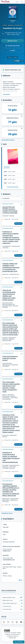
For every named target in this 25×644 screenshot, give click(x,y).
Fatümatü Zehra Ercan (14, 274)
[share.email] (21, 622)
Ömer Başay (15, 306)
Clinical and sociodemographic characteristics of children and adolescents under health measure (9, 295)
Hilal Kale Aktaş (12, 338)
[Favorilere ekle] (21, 204)
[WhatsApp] (8, 622)
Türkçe (18, 2)
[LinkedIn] (17, 622)
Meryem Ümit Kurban (7, 340)
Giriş (22, 2)
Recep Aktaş (5, 338)
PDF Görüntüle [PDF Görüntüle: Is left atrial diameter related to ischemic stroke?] (18, 374)
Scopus (15, 57)
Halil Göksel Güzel (16, 246)
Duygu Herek (12, 468)
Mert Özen (5, 437)
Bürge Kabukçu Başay (7, 306)
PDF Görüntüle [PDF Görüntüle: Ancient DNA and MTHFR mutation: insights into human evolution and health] (18, 223)
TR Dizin (10, 57)
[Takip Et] (17, 61)
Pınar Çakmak (5, 468)
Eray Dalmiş (13, 396)
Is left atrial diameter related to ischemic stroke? (10, 358)
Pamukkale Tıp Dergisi (12, 28)
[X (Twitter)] (13, 622)
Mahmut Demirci (6, 499)
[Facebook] (4, 622)
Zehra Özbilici (5, 366)
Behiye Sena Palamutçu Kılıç (8, 304)
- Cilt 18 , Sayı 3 (10, 183)
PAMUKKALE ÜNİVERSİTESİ (15, 25)
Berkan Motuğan (6, 396)
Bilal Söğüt (12, 216)
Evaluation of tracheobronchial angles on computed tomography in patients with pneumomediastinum (11, 457)
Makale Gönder (12, 41)
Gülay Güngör (13, 467)
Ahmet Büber (5, 307)
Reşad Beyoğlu (13, 435)
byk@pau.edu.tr (7, 551)
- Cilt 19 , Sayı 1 (10, 175)
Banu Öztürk (6, 248)
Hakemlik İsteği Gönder (13, 46)
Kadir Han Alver (6, 500)
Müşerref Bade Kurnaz (14, 465)
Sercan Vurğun (6, 501)
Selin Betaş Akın (15, 365)
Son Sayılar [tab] (7, 167)
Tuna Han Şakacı (14, 398)
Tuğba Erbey (11, 339)
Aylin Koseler (5, 216)
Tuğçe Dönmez (6, 467)
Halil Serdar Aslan (14, 500)
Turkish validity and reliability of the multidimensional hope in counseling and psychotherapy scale (11, 267)
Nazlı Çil (4, 395)
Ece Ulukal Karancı (6, 246)
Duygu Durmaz (6, 435)
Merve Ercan (5, 274)
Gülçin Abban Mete (6, 399)
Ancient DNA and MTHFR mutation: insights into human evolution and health (10, 210)
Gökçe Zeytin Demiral (7, 363)
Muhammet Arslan (15, 499)
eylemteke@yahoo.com (9, 560)
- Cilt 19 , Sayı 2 (10, 172)
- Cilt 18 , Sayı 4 (10, 179)
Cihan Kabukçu (11, 395)
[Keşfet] (12, 50)
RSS (21, 580)
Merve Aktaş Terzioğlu (7, 303)
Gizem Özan (5, 339)
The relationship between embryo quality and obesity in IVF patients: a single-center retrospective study (11, 387)
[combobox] (12, 198)
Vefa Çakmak (5, 465)
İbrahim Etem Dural (6, 365)
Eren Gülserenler (6, 398)
